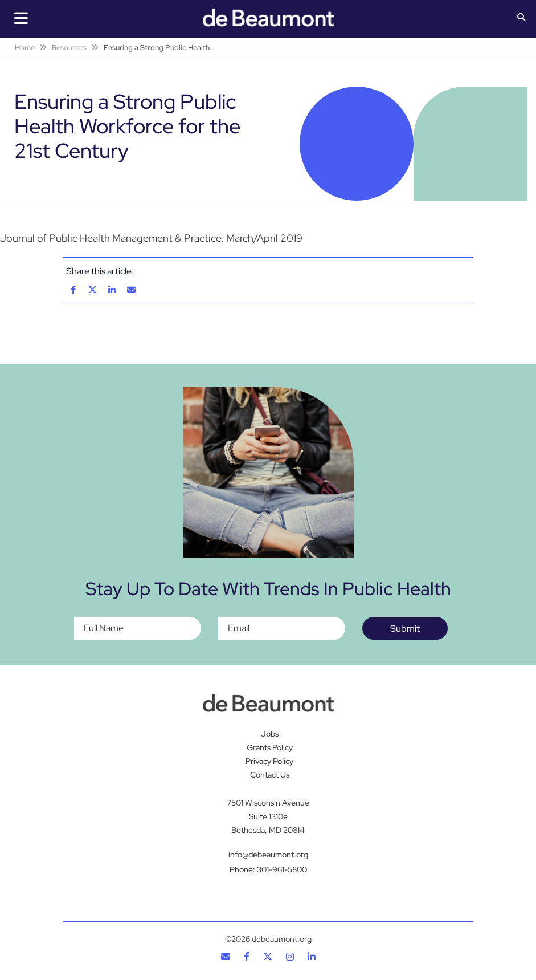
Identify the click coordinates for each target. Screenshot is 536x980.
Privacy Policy (269, 761)
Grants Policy (270, 747)
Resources (69, 48)
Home (25, 48)
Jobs (270, 734)
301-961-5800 (282, 869)
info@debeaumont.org (268, 855)
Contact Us (270, 775)
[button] (521, 18)
